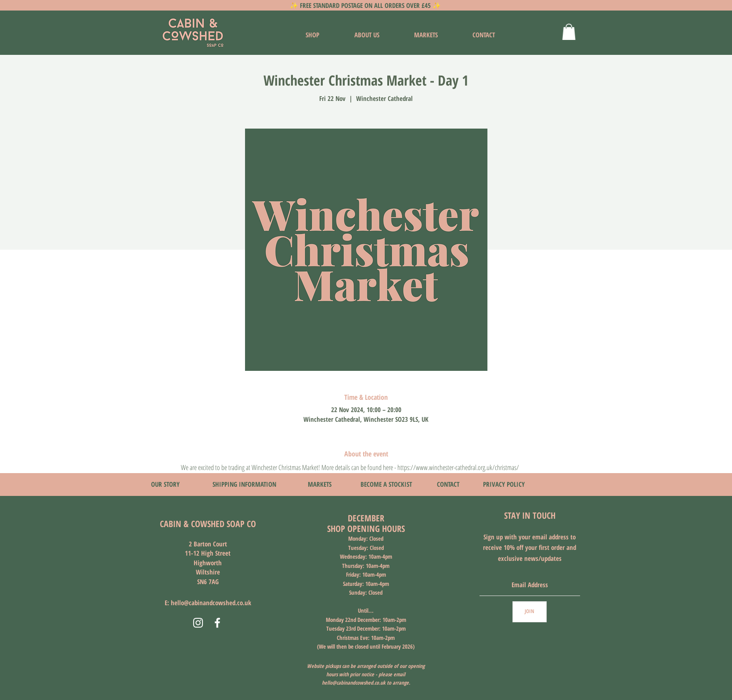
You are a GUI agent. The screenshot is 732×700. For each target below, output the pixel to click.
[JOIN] (530, 612)
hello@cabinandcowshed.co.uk (211, 603)
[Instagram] (198, 623)
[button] (569, 32)
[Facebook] (217, 623)
